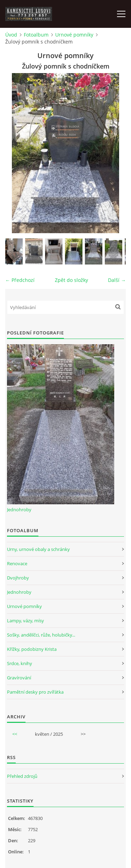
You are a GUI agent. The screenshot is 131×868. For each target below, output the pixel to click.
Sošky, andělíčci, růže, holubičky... (41, 635)
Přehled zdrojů (22, 776)
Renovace (17, 563)
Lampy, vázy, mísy (26, 621)
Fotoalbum (36, 35)
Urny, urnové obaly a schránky (38, 549)
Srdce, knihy (20, 663)
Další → (117, 280)
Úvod (11, 35)
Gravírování (19, 678)
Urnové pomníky (74, 35)
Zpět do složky (71, 280)
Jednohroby (19, 510)
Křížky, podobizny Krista (32, 649)
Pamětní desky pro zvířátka (35, 692)
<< (15, 734)
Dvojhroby (18, 578)
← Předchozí (20, 280)
